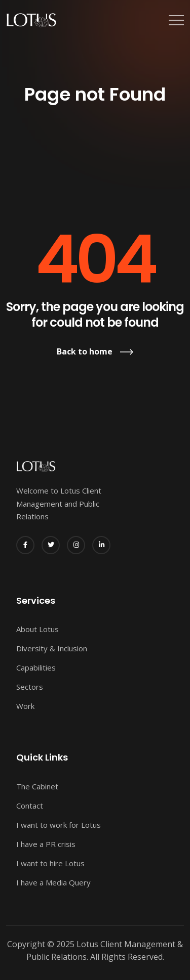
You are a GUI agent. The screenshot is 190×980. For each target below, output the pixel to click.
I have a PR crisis (46, 844)
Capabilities (36, 667)
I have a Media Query (53, 882)
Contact (30, 806)
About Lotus (37, 629)
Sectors (30, 687)
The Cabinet (37, 786)
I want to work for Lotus (59, 825)
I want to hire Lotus (50, 863)
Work (25, 706)
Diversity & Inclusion (52, 648)
